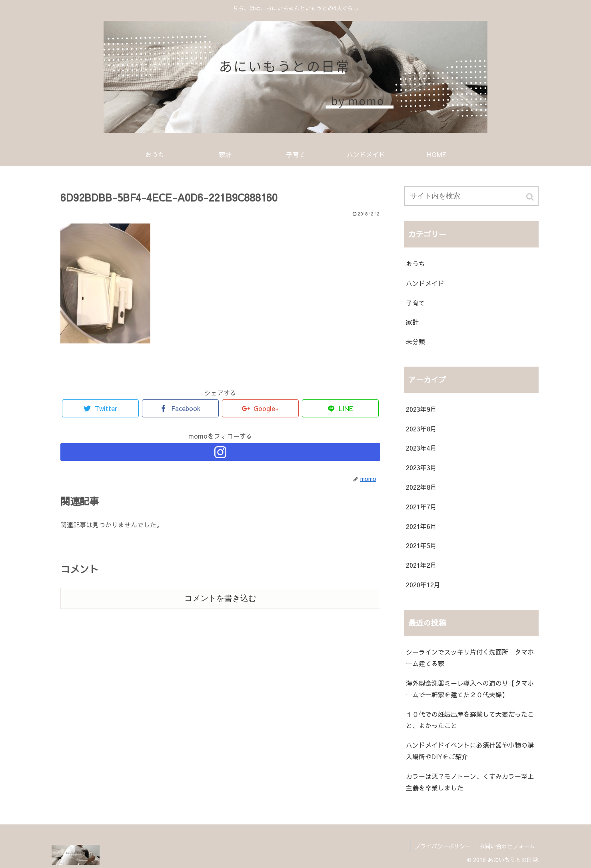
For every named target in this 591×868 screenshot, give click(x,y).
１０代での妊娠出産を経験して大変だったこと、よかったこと (470, 720)
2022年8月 (421, 487)
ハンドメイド (425, 283)
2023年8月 (421, 429)
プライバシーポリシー (443, 846)
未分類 (415, 341)
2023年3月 (421, 467)
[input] (471, 196)
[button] (531, 197)
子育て (415, 303)
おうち (415, 263)
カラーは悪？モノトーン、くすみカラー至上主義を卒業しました (470, 782)
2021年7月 (421, 507)
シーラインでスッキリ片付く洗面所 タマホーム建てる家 (470, 657)
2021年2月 (421, 565)
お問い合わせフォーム (507, 846)
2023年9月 (421, 409)
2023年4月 (421, 448)
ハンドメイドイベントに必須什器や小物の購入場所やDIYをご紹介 (470, 751)
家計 (412, 322)
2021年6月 (421, 526)
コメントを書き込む (220, 598)
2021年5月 (421, 545)
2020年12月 (423, 585)
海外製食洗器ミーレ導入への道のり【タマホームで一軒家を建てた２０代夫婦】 (470, 689)
